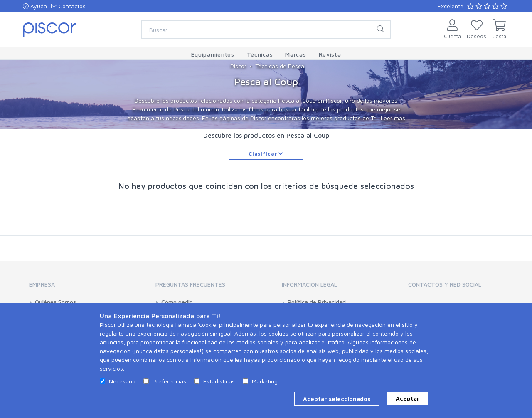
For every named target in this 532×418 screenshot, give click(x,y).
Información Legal (309, 284)
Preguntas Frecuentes (190, 284)
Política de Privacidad (317, 302)
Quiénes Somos (55, 302)
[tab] (76, 287)
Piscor (238, 66)
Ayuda (35, 6)
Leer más (393, 118)
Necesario (122, 381)
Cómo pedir (176, 302)
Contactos (68, 6)
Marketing (265, 381)
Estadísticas (219, 381)
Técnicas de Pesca (280, 66)
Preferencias (169, 381)
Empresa (42, 284)
